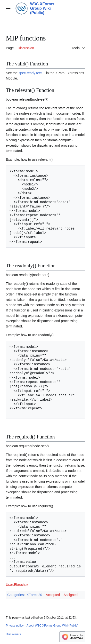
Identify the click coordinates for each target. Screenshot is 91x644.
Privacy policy (15, 626)
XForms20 (34, 595)
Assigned (71, 595)
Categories (16, 595)
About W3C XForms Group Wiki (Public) (52, 626)
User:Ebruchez (17, 585)
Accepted (53, 595)
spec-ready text (30, 73)
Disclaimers (13, 634)
